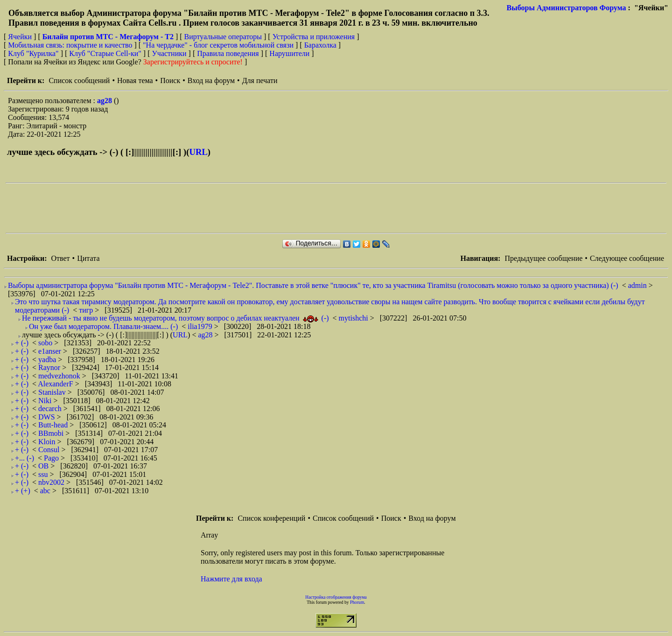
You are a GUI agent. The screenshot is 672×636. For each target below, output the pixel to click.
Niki (46, 401)
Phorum (357, 602)
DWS (48, 417)
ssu (44, 474)
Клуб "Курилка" (33, 53)
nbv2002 (52, 482)
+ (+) (23, 491)
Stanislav (53, 392)
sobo (46, 343)
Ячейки (21, 37)
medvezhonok (60, 376)
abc (46, 491)
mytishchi (354, 318)
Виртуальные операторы (223, 37)
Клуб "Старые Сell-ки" (105, 53)
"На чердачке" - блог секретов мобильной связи (218, 45)
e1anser (51, 351)
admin (638, 285)
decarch (51, 409)
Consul (50, 450)
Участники (169, 53)
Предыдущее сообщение (543, 258)
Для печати (260, 80)
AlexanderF (56, 384)
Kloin (48, 442)
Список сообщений (79, 80)
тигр (87, 310)
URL (198, 152)
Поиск (170, 80)
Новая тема (135, 80)
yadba (48, 360)
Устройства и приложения (314, 37)
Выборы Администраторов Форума (567, 8)
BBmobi (52, 433)
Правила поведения (228, 53)
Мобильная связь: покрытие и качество (70, 45)
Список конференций (271, 518)
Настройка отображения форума (336, 597)
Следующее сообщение (627, 258)
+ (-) (22, 343)
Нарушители (289, 53)
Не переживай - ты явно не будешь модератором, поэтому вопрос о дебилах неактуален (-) (175, 318)
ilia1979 (201, 326)
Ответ (60, 258)
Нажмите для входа (231, 579)
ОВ (44, 466)
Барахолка (320, 45)
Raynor (50, 367)
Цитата (88, 258)
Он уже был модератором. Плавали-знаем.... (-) (103, 326)
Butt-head (54, 425)
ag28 (105, 101)
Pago (52, 458)
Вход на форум (211, 80)
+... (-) (24, 458)
